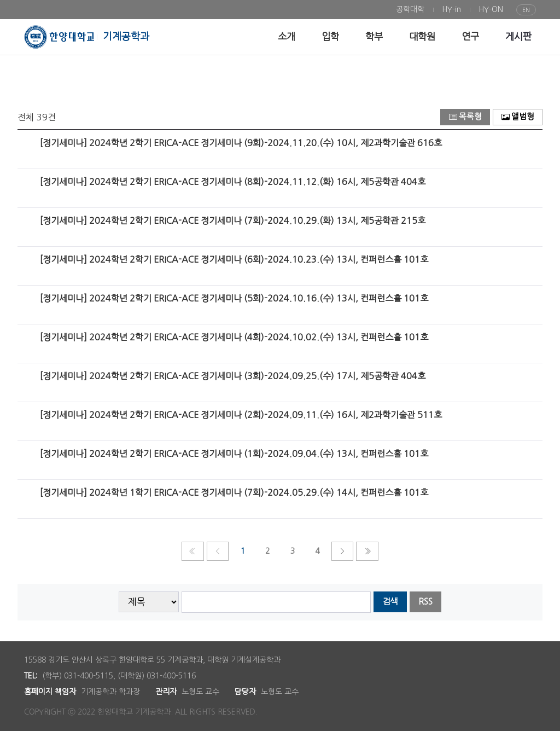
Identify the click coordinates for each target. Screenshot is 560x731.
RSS (425, 602)
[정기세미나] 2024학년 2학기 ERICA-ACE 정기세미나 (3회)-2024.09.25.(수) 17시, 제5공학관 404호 (233, 376)
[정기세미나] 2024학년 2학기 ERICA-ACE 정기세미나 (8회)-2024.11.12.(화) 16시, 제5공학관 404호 (233, 182)
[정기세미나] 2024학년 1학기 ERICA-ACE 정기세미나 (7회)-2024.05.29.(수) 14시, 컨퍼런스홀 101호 (234, 492)
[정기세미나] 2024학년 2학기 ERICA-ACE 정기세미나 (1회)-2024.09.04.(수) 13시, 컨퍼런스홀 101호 (234, 454)
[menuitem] (410, 10)
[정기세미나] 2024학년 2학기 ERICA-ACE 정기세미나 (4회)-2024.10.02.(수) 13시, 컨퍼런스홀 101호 (234, 337)
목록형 (465, 117)
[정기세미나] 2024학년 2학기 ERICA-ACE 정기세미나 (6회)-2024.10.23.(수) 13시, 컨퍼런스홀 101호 (234, 259)
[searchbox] (276, 602)
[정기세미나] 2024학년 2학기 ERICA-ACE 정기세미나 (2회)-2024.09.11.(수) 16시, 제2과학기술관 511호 (241, 415)
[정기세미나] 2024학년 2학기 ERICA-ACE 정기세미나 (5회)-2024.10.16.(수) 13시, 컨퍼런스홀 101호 (234, 298)
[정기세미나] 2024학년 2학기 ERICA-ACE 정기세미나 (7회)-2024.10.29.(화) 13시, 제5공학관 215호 (233, 221)
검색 (390, 602)
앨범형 (518, 117)
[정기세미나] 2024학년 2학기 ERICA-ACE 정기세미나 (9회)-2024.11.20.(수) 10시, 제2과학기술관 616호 (241, 143)
